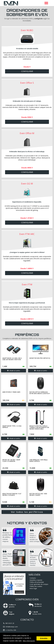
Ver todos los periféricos (27, 512)
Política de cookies (36, 586)
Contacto (33, 578)
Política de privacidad (37, 582)
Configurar (27, 71)
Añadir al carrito (13, 371)
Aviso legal (33, 588)
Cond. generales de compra (39, 584)
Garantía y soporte (36, 580)
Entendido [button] (44, 638)
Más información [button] (29, 641)
